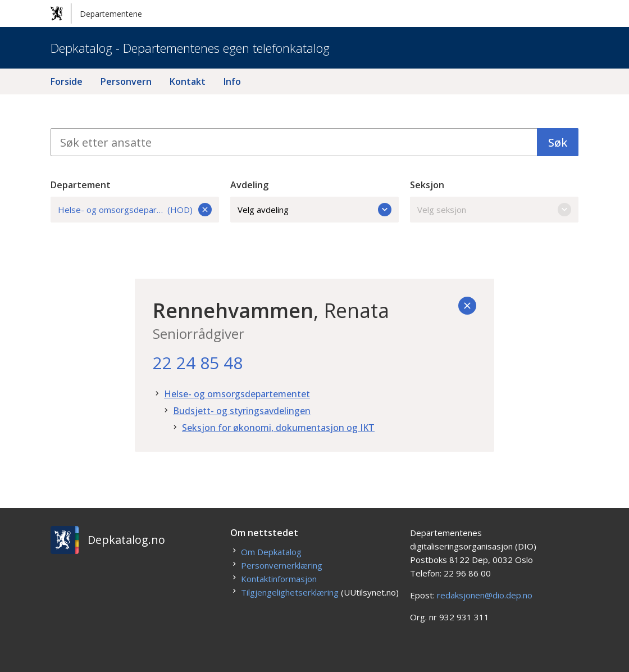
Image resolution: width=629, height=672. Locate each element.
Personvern (126, 81)
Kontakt (188, 81)
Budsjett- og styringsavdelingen (242, 411)
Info (232, 81)
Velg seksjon (494, 210)
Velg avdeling (314, 210)
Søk (558, 142)
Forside (67, 81)
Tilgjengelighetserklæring (290, 592)
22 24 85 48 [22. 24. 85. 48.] (198, 363)
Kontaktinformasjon (279, 579)
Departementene (96, 13)
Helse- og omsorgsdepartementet (237, 394)
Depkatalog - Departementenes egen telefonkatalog (190, 48)
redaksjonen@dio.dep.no (485, 595)
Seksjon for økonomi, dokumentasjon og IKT (278, 428)
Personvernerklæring (282, 565)
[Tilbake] (467, 306)
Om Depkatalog (271, 552)
